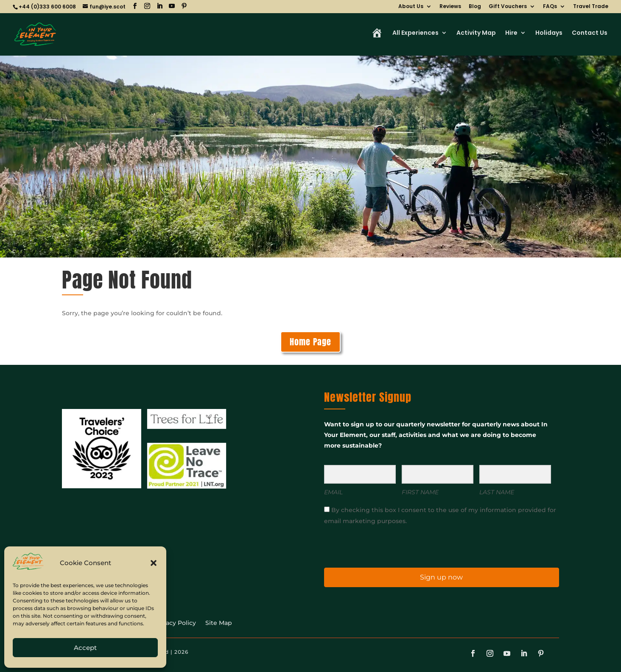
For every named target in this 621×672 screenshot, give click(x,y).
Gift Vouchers (508, 7)
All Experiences (415, 33)
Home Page (310, 342)
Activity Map (476, 33)
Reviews (450, 7)
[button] (154, 563)
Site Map (219, 623)
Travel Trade (591, 7)
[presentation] (376, 546)
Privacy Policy (175, 623)
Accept (85, 648)
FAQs (550, 7)
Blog (475, 7)
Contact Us (590, 33)
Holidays (549, 33)
